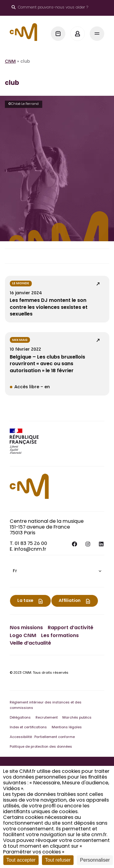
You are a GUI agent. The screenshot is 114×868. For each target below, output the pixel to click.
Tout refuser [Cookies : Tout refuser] (58, 860)
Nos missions (26, 628)
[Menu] (97, 34)
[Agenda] (58, 34)
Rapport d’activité (71, 628)
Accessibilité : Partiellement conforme (42, 737)
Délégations (20, 718)
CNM (10, 62)
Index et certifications (28, 728)
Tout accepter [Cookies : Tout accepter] (21, 860)
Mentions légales (67, 728)
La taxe (25, 601)
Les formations (60, 636)
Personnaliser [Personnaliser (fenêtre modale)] (95, 860)
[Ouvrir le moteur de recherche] (50, 8)
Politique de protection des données (41, 747)
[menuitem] (57, 571)
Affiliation (70, 601)
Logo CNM (23, 636)
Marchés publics (77, 718)
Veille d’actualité (30, 643)
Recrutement (47, 718)
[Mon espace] (78, 34)
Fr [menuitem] (15, 571)
